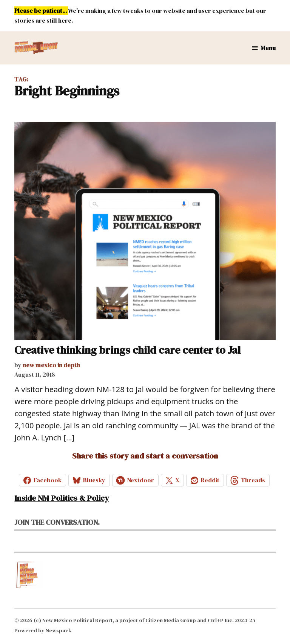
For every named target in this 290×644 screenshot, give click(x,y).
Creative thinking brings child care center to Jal (127, 350)
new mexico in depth (51, 365)
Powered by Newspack (43, 630)
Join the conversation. (57, 522)
